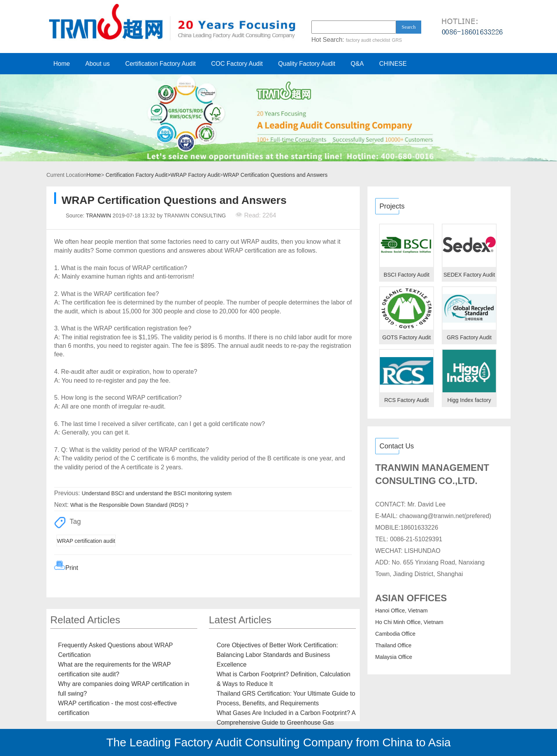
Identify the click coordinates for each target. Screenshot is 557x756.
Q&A (357, 64)
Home (62, 64)
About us (98, 64)
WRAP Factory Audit (195, 175)
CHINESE (393, 64)
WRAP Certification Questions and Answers (275, 175)
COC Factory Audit (237, 64)
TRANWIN (98, 216)
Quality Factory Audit (307, 64)
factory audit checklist (368, 40)
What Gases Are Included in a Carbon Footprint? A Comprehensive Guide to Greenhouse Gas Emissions (286, 723)
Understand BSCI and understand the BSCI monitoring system (157, 493)
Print (72, 568)
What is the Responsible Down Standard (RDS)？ (130, 505)
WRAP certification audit (86, 541)
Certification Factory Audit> (138, 175)
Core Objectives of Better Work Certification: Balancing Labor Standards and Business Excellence (277, 655)
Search (408, 27)
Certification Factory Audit (161, 64)
